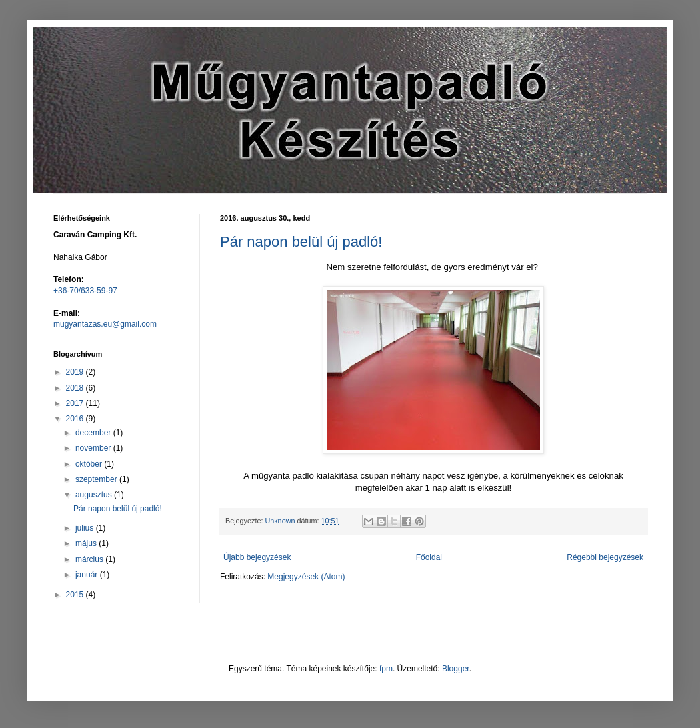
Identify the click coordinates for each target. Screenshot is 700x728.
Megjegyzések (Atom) (306, 577)
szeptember (97, 479)
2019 (76, 372)
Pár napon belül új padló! (301, 242)
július (86, 528)
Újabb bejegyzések (257, 557)
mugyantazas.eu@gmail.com (105, 324)
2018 (76, 388)
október (90, 464)
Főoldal (429, 557)
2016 (76, 419)
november (94, 448)
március (90, 559)
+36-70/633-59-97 (85, 291)
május (87, 543)
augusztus (95, 495)
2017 (76, 403)
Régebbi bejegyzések (605, 557)
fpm (386, 669)
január (88, 575)
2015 (76, 595)
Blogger (456, 669)
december (94, 433)
